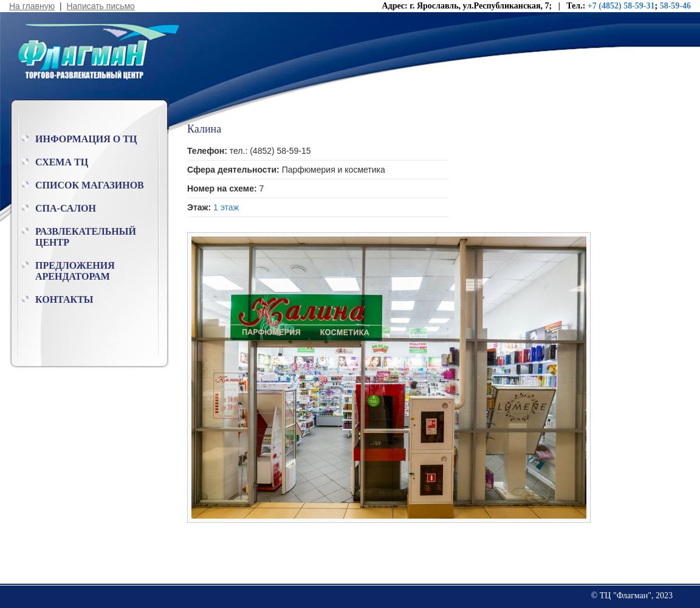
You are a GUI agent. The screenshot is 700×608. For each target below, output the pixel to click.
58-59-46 (675, 6)
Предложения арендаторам (75, 271)
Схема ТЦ (62, 162)
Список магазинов (90, 185)
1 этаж (226, 207)
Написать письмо (100, 6)
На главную (32, 6)
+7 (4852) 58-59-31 (621, 6)
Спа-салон (66, 208)
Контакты (64, 299)
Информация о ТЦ (86, 139)
